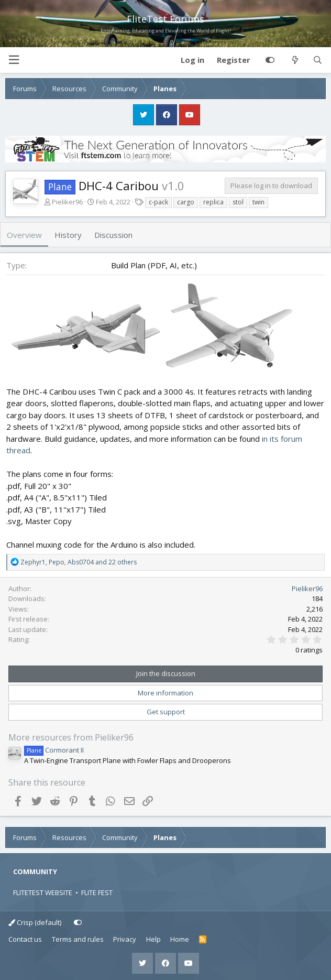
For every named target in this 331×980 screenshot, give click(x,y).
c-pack (158, 202)
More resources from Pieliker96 (71, 737)
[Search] (318, 60)
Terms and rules (78, 939)
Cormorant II (54, 750)
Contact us (25, 939)
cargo (186, 202)
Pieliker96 (67, 202)
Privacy (125, 939)
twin (258, 202)
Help (153, 939)
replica (213, 202)
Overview (24, 235)
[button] (14, 60)
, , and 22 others (79, 562)
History (68, 235)
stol (238, 202)
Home (180, 939)
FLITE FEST (97, 892)
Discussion (113, 235)
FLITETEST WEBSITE (43, 892)
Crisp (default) (35, 922)
